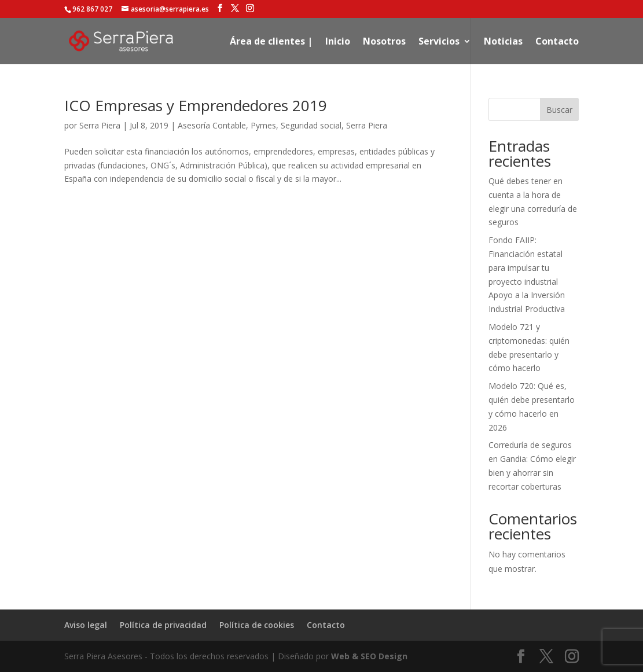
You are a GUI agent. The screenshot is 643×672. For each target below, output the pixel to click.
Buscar (559, 110)
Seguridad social (311, 125)
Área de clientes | (271, 42)
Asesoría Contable (212, 125)
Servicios (439, 42)
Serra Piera (100, 125)
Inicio (338, 42)
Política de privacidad (163, 625)
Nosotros (384, 42)
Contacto (557, 42)
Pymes (263, 125)
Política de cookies (257, 625)
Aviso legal (86, 625)
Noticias (503, 42)
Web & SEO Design (369, 656)
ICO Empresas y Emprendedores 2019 (196, 105)
